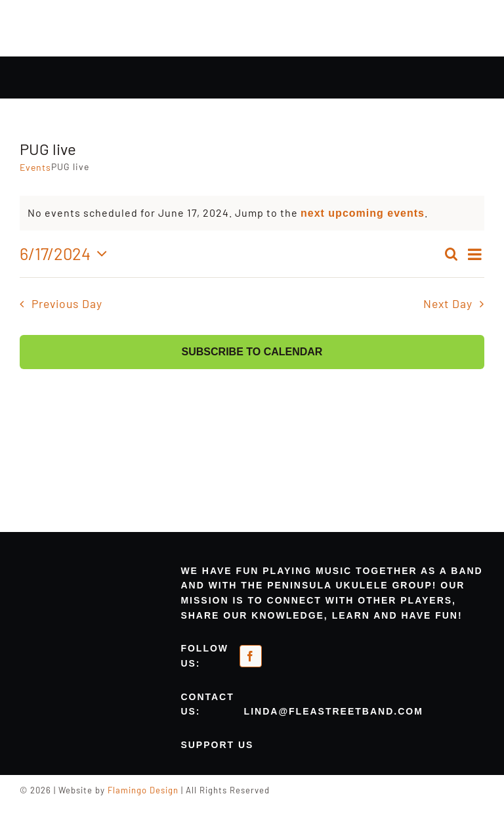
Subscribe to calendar (252, 352)
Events (35, 167)
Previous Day (67, 303)
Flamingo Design (143, 790)
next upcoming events (363, 213)
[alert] (252, 213)
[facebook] (251, 656)
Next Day (448, 303)
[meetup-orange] (304, 653)
